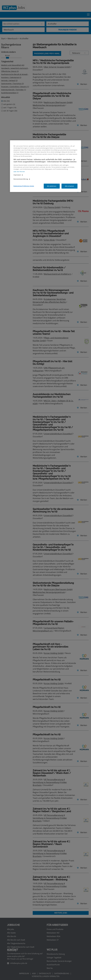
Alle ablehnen (52, 186)
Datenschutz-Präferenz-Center (24, 186)
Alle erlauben (69, 186)
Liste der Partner (19, 172)
